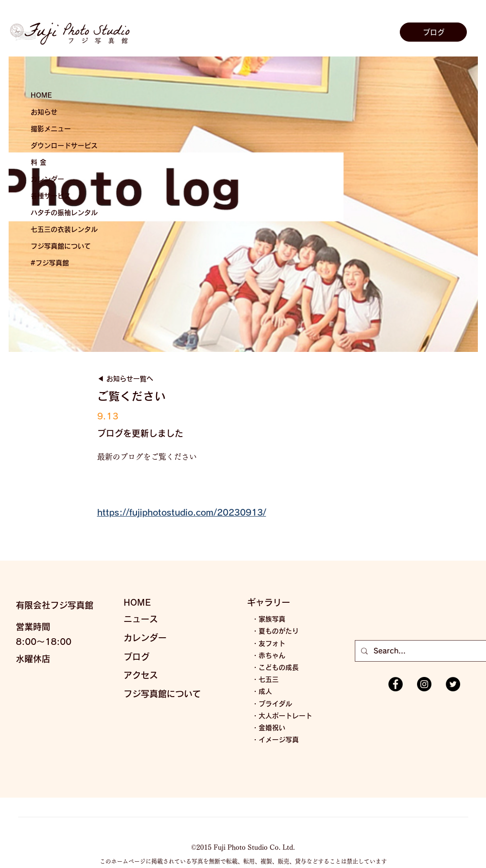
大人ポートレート (285, 716)
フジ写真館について (61, 246)
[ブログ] (433, 32)
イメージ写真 (279, 740)
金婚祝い (272, 728)
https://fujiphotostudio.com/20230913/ (182, 512)
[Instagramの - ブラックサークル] (424, 684)
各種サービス (51, 196)
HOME (41, 95)
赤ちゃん (272, 655)
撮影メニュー (51, 129)
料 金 (39, 162)
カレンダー (47, 179)
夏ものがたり (279, 631)
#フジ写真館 (50, 263)
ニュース (141, 619)
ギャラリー (269, 602)
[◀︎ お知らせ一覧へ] (138, 379)
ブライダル (275, 704)
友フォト (272, 643)
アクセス (141, 675)
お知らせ (44, 112)
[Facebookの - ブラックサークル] (396, 684)
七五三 (269, 679)
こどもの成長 (279, 667)
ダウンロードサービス (64, 146)
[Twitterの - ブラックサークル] (453, 684)
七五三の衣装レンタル (64, 229)
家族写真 (272, 619)
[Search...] (427, 651)
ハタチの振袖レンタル (64, 213)
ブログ (136, 657)
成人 (265, 691)
